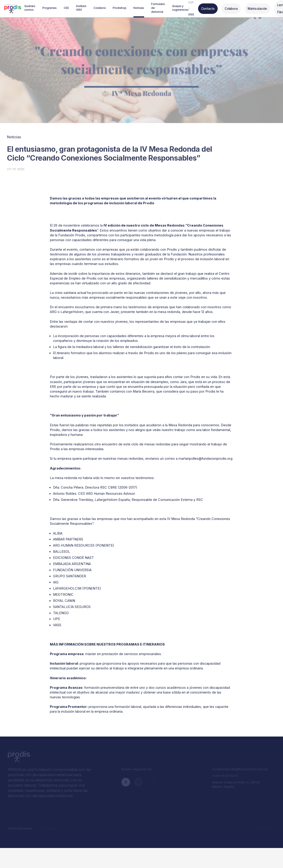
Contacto (206, 8)
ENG (190, 14)
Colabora (227, 8)
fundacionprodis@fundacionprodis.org (239, 766)
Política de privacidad (20, 824)
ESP (190, 2)
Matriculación (252, 8)
